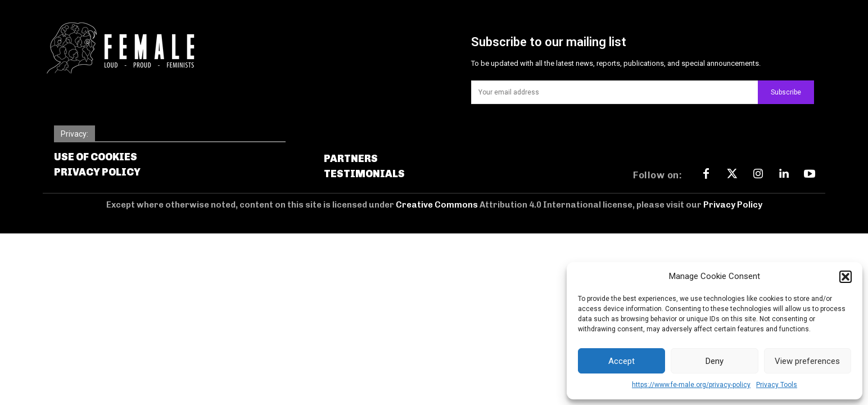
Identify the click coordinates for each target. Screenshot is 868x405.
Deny (715, 361)
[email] (614, 92)
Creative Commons (438, 205)
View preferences (807, 361)
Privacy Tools (777, 385)
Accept (621, 361)
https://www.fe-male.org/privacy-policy (691, 385)
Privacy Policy (733, 205)
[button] (846, 277)
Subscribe (786, 92)
